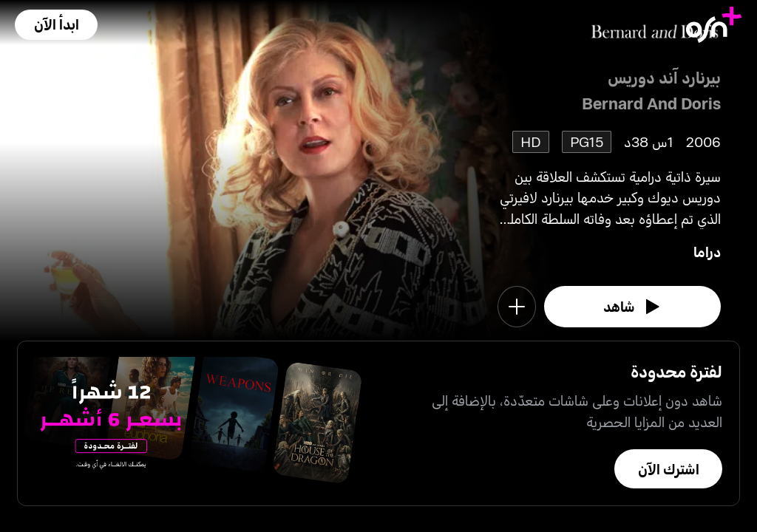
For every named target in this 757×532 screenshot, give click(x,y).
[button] (56, 25)
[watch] (632, 307)
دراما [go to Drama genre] (707, 252)
